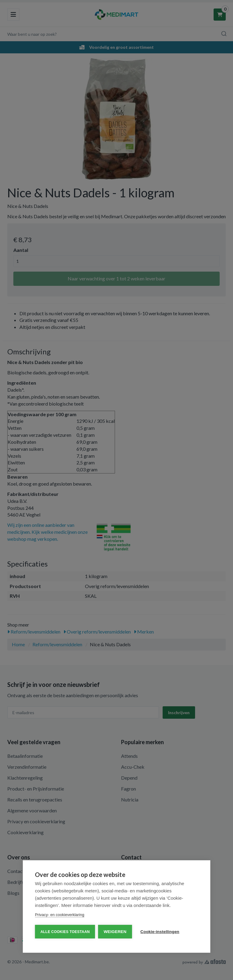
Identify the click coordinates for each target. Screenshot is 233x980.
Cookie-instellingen (160, 932)
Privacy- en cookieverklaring (60, 915)
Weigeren (115, 932)
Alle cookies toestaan (65, 932)
